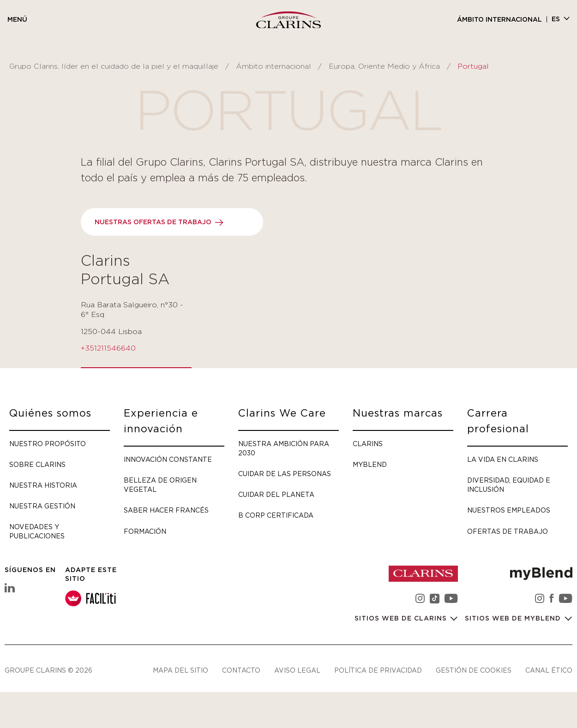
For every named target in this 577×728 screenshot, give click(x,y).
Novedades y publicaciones (37, 531)
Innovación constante (168, 459)
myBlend (370, 464)
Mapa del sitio (180, 670)
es (556, 19)
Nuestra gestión (42, 506)
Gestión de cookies (474, 670)
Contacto (241, 670)
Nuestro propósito (48, 444)
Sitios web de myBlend (514, 619)
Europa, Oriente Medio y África (384, 66)
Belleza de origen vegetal (160, 485)
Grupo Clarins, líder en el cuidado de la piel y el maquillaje (114, 66)
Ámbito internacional (499, 20)
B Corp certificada (276, 515)
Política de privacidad (378, 670)
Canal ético (549, 670)
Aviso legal (297, 670)
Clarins (368, 444)
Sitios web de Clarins (402, 619)
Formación (145, 531)
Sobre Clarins (37, 464)
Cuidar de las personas (285, 474)
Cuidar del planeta (276, 494)
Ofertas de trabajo (508, 531)
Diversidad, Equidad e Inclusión (509, 485)
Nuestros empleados (509, 510)
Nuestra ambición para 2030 (284, 448)
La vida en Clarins (503, 459)
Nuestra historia (43, 485)
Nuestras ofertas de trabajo (153, 222)
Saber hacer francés (166, 510)
